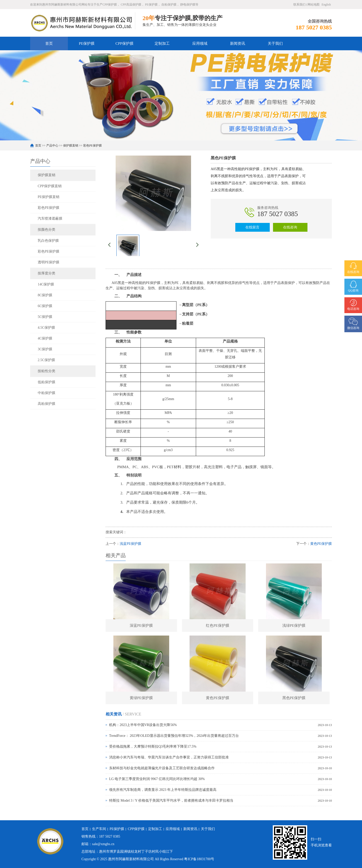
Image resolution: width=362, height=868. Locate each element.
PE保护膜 (87, 43)
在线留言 (252, 227)
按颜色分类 (47, 230)
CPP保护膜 (124, 43)
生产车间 (99, 829)
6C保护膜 (45, 306)
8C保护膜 (45, 295)
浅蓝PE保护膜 (130, 544)
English (326, 5)
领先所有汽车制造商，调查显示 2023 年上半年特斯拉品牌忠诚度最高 (163, 790)
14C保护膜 (46, 284)
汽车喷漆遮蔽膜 (50, 219)
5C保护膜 (45, 317)
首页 (49, 43)
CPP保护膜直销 (50, 186)
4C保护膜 (45, 338)
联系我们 (299, 5)
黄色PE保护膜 (321, 544)
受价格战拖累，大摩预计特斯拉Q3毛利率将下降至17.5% (153, 746)
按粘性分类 (47, 371)
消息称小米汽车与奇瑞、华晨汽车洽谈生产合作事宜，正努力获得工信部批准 (169, 757)
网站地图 (313, 5)
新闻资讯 (238, 43)
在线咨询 (290, 227)
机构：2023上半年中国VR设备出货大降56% (143, 725)
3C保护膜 (45, 349)
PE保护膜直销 (49, 197)
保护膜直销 (71, 146)
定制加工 (162, 43)
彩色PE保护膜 (93, 146)
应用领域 (200, 43)
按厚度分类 (47, 273)
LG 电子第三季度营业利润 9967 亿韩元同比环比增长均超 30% (157, 779)
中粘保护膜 (47, 393)
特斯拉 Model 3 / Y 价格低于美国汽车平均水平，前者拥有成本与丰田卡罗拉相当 (171, 801)
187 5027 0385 (278, 214)
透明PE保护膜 (49, 262)
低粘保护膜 (47, 382)
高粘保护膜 (47, 404)
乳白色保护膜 (48, 241)
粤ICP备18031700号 (199, 859)
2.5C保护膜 (46, 360)
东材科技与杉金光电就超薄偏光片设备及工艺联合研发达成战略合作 (162, 768)
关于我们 (275, 43)
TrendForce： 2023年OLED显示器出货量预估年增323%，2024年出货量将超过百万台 (174, 736)
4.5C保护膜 (46, 328)
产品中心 (52, 146)
